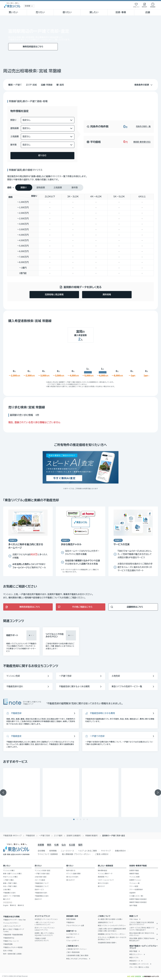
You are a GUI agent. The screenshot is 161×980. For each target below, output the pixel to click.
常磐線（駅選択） (92, 836)
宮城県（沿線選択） (74, 836)
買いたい (13, 12)
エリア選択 (58, 836)
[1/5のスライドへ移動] (74, 819)
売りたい (40, 12)
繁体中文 (13, 905)
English (6, 905)
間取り (13, 120)
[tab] (24, 188)
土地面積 (15, 137)
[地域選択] (29, 6)
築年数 (14, 145)
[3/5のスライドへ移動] (81, 819)
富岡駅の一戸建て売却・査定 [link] (114, 836)
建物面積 (15, 128)
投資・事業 (121, 12)
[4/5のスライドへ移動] (84, 819)
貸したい (94, 12)
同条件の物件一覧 (143, 126)
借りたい (67, 12)
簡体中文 (21, 905)
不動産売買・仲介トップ (12, 836)
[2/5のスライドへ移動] (77, 819)
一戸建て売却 (44, 836)
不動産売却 (30, 836)
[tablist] (49, 188)
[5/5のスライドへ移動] (87, 819)
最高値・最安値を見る (142, 142)
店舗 (148, 12)
